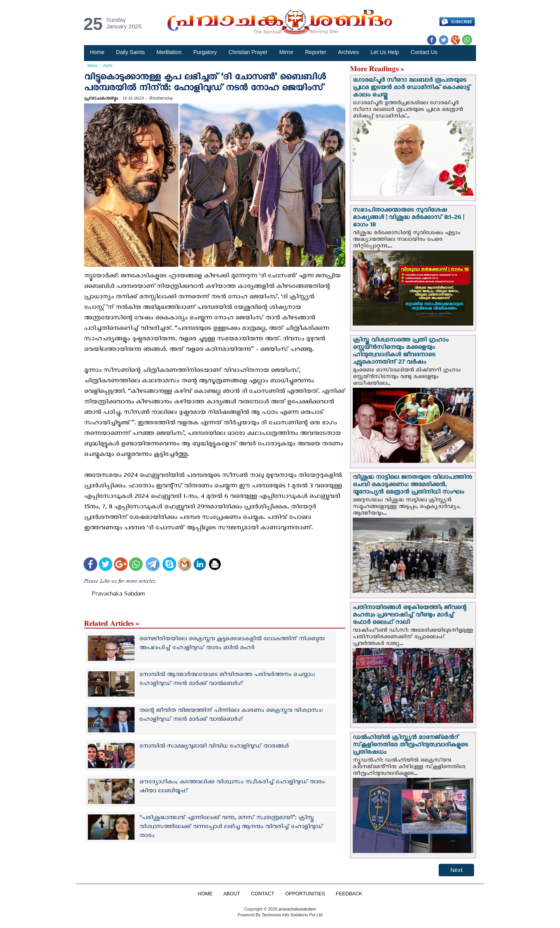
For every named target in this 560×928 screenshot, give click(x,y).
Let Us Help (385, 52)
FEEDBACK (349, 894)
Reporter (316, 52)
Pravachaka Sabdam (118, 595)
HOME (205, 894)
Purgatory (205, 52)
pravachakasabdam (297, 909)
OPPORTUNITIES (305, 894)
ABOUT (232, 894)
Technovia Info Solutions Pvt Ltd (291, 915)
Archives (348, 52)
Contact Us (424, 52)
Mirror (286, 52)
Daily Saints (130, 52)
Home (97, 52)
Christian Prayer (248, 52)
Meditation (169, 52)
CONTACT (262, 894)
